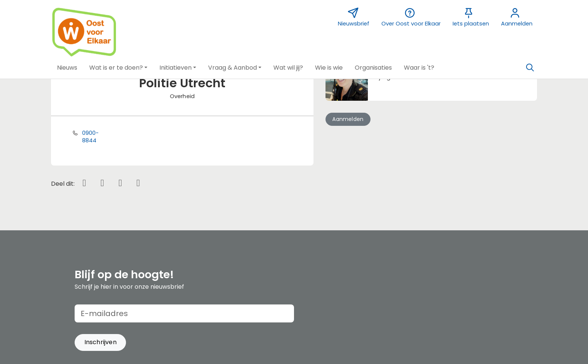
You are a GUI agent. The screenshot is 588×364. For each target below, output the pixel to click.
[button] (67, 68)
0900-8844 (91, 137)
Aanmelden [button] (348, 119)
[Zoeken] (530, 68)
